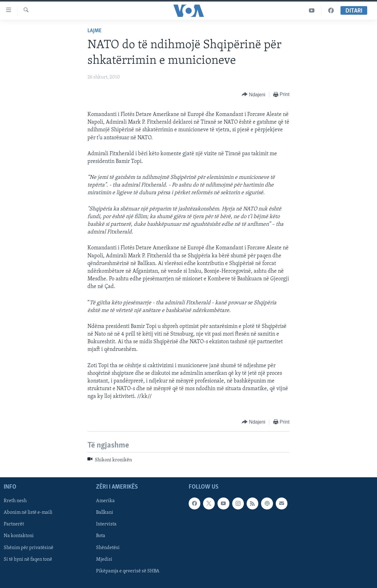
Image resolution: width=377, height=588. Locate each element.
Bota (101, 536)
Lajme (94, 31)
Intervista (106, 524)
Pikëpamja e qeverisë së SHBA (128, 571)
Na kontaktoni (19, 536)
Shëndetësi (108, 548)
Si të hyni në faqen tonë (28, 559)
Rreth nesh (15, 501)
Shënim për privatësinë (29, 548)
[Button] (254, 95)
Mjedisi (104, 559)
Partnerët (14, 524)
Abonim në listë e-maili (28, 513)
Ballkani (105, 513)
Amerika (105, 501)
